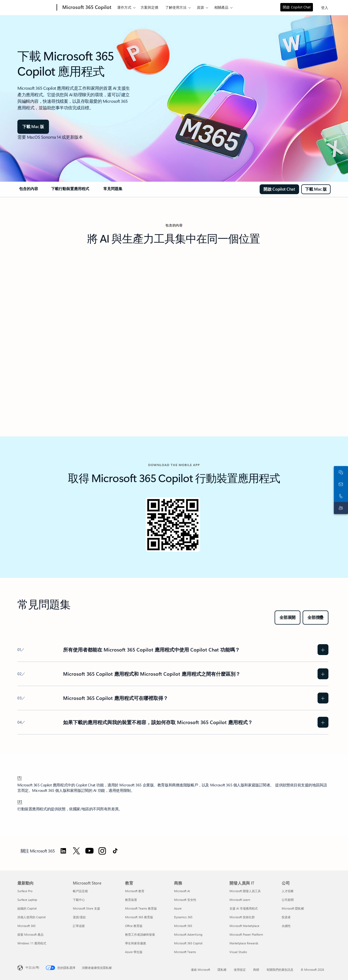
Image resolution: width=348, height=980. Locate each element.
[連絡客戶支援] (340, 508)
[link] (28, 191)
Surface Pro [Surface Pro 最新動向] (25, 891)
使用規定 (240, 970)
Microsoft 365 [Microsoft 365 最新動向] (27, 926)
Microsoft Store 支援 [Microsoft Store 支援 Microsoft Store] (86, 908)
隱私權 (222, 970)
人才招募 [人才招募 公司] (288, 891)
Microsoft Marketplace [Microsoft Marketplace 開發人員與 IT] (244, 926)
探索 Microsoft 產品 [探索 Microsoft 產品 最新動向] (30, 934)
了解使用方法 (176, 7)
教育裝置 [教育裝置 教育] (131, 900)
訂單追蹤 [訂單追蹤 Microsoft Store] (79, 926)
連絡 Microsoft (201, 970)
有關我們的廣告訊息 (280, 970)
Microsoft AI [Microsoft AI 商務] (182, 891)
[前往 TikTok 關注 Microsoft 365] (115, 851)
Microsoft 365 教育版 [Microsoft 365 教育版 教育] (139, 917)
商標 (256, 970)
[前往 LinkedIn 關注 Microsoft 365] (63, 851)
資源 (200, 7)
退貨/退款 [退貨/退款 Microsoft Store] (79, 917)
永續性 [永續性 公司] (286, 926)
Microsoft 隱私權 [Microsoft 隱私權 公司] (293, 908)
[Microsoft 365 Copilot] (86, 8)
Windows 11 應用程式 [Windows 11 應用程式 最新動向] (32, 943)
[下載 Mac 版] (33, 127)
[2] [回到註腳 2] (20, 801)
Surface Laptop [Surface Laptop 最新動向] (27, 900)
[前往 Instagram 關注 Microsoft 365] (102, 851)
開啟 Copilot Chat (297, 7)
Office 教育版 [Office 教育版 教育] (134, 926)
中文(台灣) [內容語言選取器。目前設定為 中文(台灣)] (32, 967)
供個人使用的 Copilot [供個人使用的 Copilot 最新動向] (32, 917)
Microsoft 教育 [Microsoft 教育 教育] (135, 891)
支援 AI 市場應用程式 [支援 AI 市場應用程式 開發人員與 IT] (244, 908)
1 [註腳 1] (121, 93)
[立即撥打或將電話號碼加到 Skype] (340, 496)
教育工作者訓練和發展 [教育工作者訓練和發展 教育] (140, 934)
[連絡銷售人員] (340, 484)
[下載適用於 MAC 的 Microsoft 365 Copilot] (316, 189)
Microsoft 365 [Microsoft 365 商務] (183, 926)
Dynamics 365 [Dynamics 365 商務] (183, 917)
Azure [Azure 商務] (178, 908)
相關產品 (221, 7)
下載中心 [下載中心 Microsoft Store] (79, 900)
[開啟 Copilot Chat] (279, 189)
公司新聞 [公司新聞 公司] (288, 900)
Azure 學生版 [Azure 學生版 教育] (134, 952)
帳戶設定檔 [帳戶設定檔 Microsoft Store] (80, 891)
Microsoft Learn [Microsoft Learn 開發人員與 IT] (240, 900)
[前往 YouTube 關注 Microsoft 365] (89, 851)
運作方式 (124, 7)
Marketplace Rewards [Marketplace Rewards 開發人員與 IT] (244, 943)
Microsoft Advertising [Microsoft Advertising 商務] (188, 934)
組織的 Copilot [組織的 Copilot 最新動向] (27, 908)
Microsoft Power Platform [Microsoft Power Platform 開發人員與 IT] (246, 934)
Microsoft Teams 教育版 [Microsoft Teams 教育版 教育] (141, 908)
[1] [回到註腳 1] (20, 777)
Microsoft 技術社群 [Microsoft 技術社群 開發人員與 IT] (242, 917)
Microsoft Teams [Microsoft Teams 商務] (185, 952)
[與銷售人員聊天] (340, 472)
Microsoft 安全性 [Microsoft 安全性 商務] (185, 900)
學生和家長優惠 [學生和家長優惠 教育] (136, 943)
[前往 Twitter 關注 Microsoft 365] (76, 851)
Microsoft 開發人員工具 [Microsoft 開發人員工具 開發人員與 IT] (245, 891)
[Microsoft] (36, 8)
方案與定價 (149, 7)
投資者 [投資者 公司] (286, 917)
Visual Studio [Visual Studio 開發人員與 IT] (238, 952)
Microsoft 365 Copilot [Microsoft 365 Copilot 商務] (188, 943)
